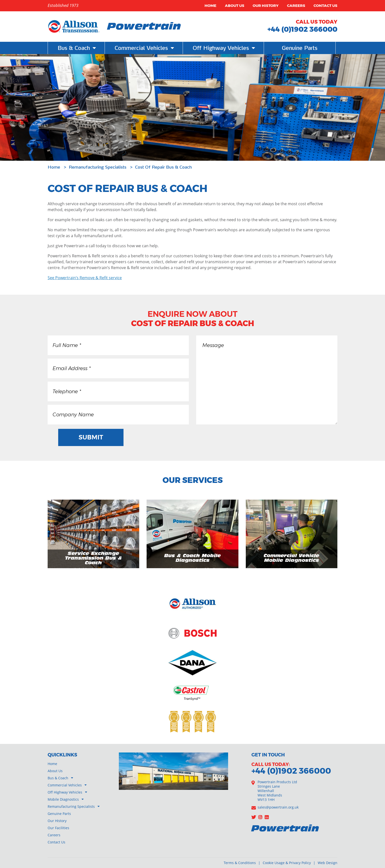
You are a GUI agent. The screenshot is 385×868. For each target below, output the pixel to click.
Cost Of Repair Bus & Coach (163, 167)
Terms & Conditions (240, 863)
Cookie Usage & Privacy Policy (287, 863)
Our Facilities (58, 828)
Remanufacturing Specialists (98, 167)
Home (210, 6)
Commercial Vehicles (65, 785)
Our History (266, 6)
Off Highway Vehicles (65, 792)
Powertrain (144, 27)
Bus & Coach (58, 778)
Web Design (328, 863)
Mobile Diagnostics (63, 799)
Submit (92, 437)
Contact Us (325, 6)
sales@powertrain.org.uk (278, 807)
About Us (235, 6)
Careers (296, 6)
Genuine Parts (300, 48)
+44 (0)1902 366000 (302, 29)
